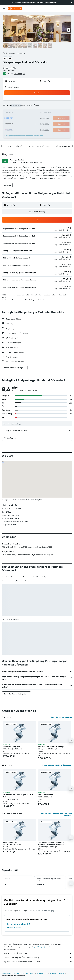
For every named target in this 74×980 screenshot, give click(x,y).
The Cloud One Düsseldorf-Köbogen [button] (51, 747)
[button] (72, 2)
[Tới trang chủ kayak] (15, 8)
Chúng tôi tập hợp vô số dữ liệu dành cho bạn (38, 957)
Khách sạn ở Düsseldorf (15, 927)
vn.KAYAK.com (6, 973)
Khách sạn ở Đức (42, 973)
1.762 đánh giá (19, 74)
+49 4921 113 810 (10, 71)
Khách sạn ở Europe (28, 973)
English (55, 2)
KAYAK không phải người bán (38, 953)
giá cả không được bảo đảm (43, 947)
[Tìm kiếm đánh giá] (39, 424)
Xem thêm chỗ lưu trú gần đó (61, 717)
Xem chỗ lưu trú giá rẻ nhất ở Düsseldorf (57, 765)
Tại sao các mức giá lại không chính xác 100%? (38, 962)
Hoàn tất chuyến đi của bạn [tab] (16, 911)
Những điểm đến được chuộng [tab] (42, 911)
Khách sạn (16, 973)
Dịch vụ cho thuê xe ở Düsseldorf (18, 924)
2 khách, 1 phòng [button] (12, 87)
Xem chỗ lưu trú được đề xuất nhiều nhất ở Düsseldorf (56, 814)
